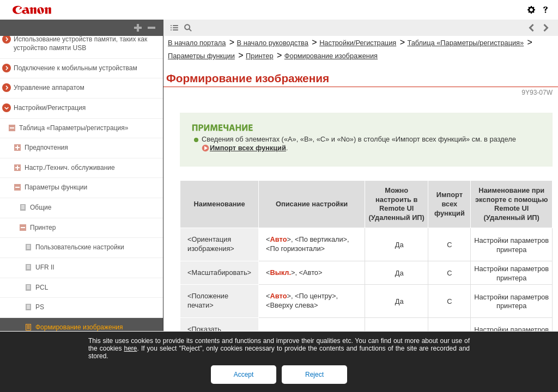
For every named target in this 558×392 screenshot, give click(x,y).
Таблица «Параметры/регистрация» (74, 128)
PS (40, 307)
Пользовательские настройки (80, 247)
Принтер (43, 228)
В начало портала (197, 43)
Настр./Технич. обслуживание (70, 168)
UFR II (45, 267)
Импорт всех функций (248, 148)
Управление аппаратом (49, 88)
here (130, 348)
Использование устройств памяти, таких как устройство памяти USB (80, 44)
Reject (314, 375)
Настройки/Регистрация (50, 108)
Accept (244, 375)
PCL (42, 287)
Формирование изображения (79, 327)
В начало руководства (273, 43)
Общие (41, 207)
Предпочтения (46, 148)
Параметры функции (56, 187)
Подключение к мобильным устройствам (75, 68)
